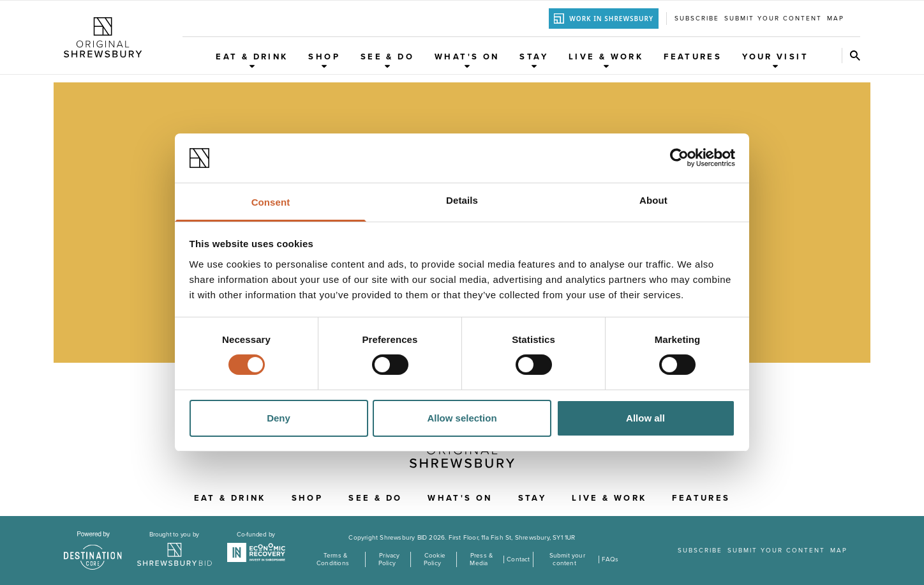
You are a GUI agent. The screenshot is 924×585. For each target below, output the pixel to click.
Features (693, 57)
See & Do (387, 60)
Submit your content (773, 19)
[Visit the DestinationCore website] (93, 551)
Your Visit (775, 60)
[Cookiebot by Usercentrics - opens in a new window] (679, 158)
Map (836, 19)
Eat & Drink (252, 60)
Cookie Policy (435, 559)
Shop (324, 60)
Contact (518, 559)
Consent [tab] (271, 202)
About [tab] (653, 200)
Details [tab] (462, 200)
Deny (279, 418)
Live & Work (606, 60)
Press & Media (481, 559)
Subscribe (697, 19)
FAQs (610, 559)
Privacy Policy (389, 559)
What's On (467, 60)
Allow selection (462, 418)
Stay (534, 60)
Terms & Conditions (333, 559)
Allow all (645, 418)
